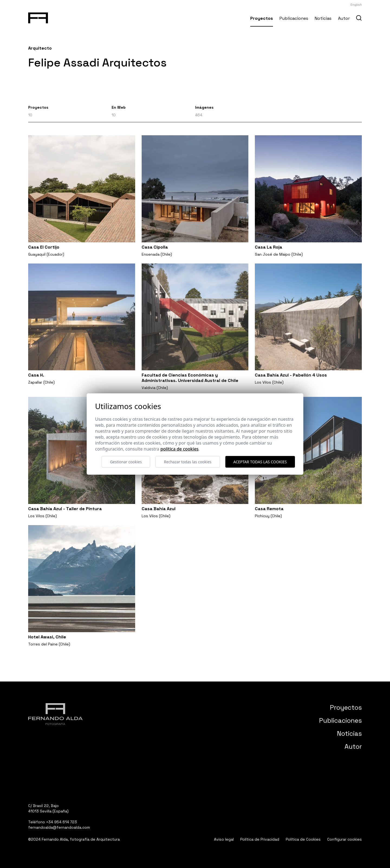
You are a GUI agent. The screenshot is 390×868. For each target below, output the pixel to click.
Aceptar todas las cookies (260, 462)
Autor (344, 18)
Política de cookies (179, 449)
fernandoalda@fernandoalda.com (59, 827)
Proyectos (262, 18)
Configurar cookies (344, 839)
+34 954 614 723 (61, 822)
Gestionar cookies (126, 462)
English (356, 5)
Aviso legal (224, 839)
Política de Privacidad (260, 839)
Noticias (323, 18)
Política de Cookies (303, 839)
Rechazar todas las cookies (188, 462)
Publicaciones (294, 18)
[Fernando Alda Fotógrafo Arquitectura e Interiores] (38, 17)
